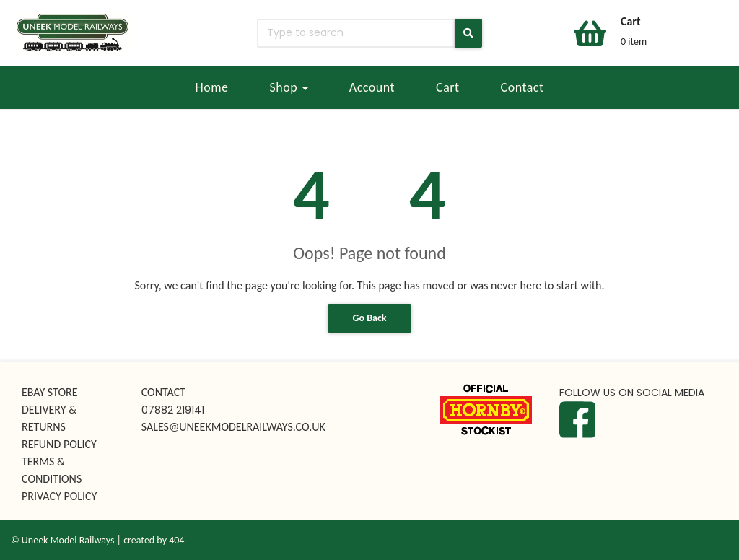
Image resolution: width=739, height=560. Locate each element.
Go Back (370, 318)
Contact (522, 87)
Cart (448, 87)
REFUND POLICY (59, 444)
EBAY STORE (50, 392)
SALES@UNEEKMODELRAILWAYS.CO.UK (233, 427)
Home (211, 87)
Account (372, 87)
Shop (289, 87)
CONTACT (163, 392)
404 (176, 540)
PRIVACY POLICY (59, 496)
